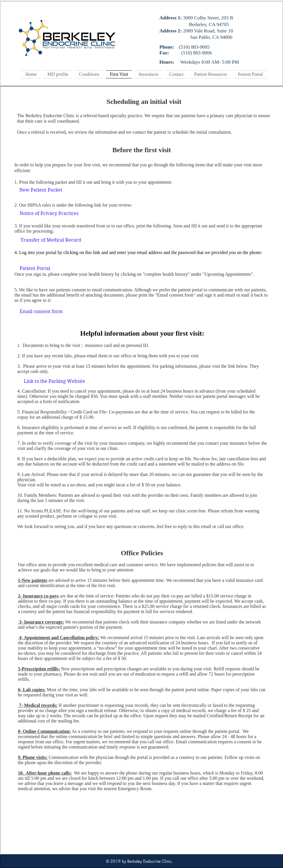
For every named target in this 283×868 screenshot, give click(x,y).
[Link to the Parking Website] (54, 381)
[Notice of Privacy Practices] (49, 214)
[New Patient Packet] (41, 190)
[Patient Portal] (35, 269)
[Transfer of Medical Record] (51, 240)
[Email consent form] (41, 312)
